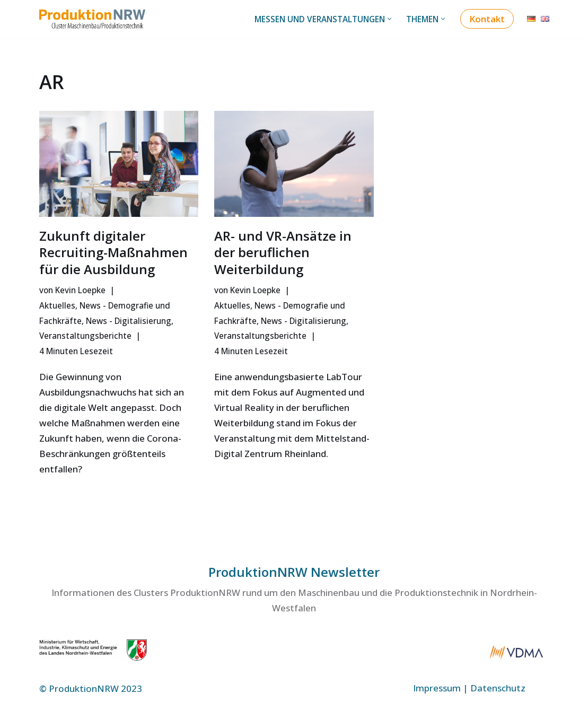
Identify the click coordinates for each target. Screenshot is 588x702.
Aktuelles (57, 305)
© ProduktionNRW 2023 (91, 688)
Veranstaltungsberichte (85, 336)
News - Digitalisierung (129, 321)
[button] (389, 19)
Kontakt (487, 19)
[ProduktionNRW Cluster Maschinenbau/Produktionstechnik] (95, 19)
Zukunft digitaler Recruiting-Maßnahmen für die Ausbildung (113, 252)
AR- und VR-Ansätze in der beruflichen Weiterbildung (283, 252)
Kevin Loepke (80, 290)
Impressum (437, 688)
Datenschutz (498, 688)
